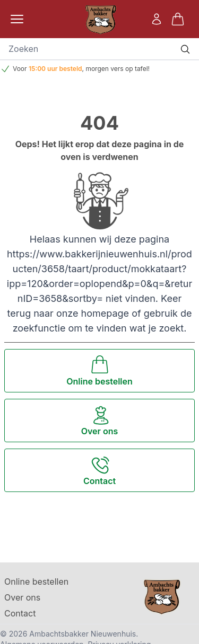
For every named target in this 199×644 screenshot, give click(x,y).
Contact (20, 613)
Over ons (22, 597)
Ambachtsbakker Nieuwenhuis (83, 634)
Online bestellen (36, 582)
